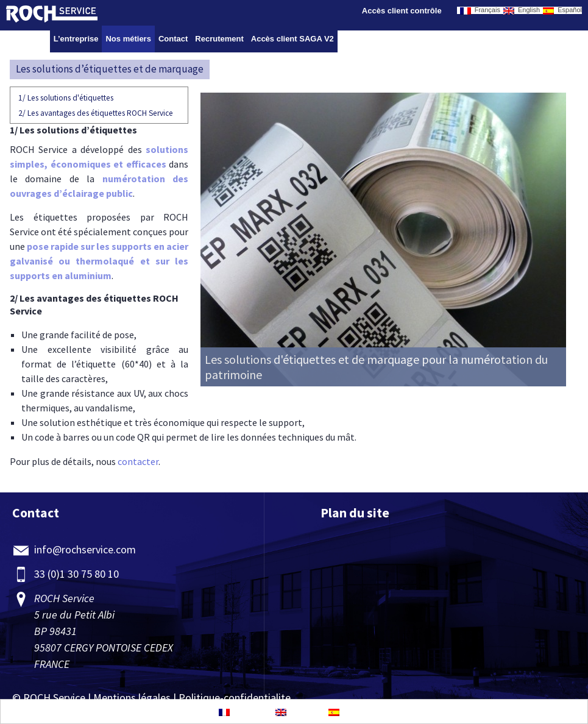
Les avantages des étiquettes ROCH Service (96, 113)
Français (480, 10)
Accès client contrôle (402, 11)
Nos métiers (128, 39)
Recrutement (219, 39)
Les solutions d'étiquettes (66, 98)
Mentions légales (132, 697)
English (522, 10)
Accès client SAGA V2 (292, 39)
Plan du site (355, 513)
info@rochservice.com (85, 549)
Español (562, 10)
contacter (138, 461)
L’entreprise (76, 39)
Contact (173, 39)
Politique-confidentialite (235, 697)
